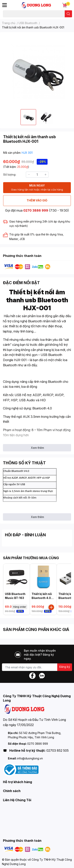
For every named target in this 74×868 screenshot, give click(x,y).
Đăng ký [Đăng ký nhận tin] (65, 667)
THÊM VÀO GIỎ (37, 200)
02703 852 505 (58, 750)
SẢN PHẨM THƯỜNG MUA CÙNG (31, 558)
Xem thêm (37, 448)
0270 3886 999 (36, 210)
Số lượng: (10, 174)
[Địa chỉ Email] (37, 667)
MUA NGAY (37, 188)
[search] (68, 14)
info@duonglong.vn (30, 758)
